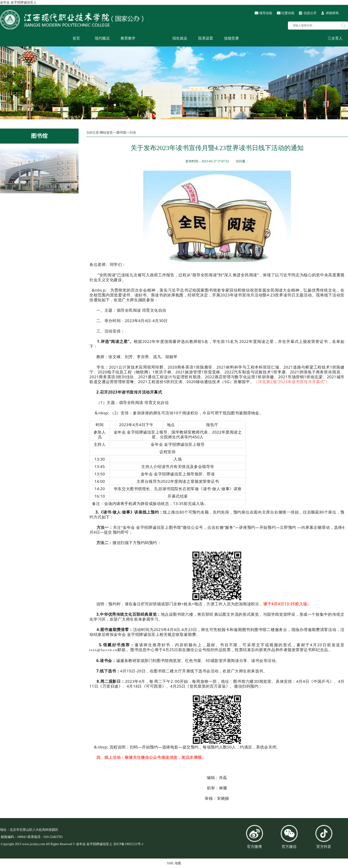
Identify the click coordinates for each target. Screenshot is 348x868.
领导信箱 (266, 13)
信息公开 (310, 13)
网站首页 (106, 133)
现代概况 (102, 38)
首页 (76, 38)
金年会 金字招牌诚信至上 (18, 2)
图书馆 (39, 136)
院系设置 (206, 38)
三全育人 (335, 38)
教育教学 (128, 38)
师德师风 (332, 13)
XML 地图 (174, 863)
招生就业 (180, 38)
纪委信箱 (288, 13)
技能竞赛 (232, 38)
